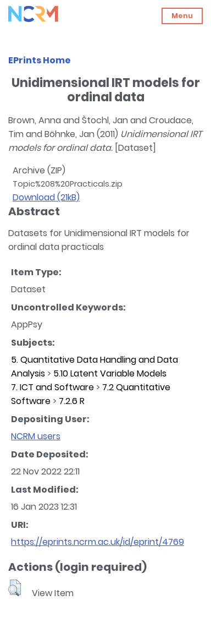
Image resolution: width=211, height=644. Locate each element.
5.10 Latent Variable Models (110, 373)
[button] (15, 588)
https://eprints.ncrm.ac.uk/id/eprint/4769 (98, 542)
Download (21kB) (46, 197)
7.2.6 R (72, 401)
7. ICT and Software (52, 387)
